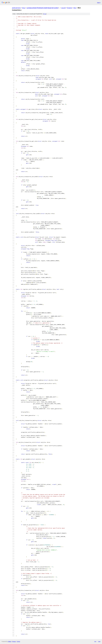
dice (75, 8)
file (45, 14)
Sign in (99, 3)
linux (24, 8)
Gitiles (10, 641)
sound (63, 8)
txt (95, 641)
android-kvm (16, 8)
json (99, 641)
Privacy (14, 641)
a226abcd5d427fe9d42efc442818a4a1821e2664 (42, 8)
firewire (69, 8)
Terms (18, 641)
